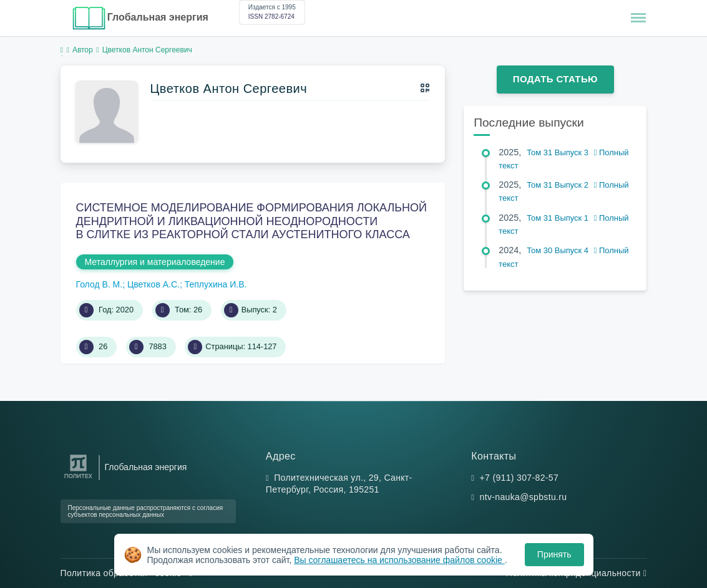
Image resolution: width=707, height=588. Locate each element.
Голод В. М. (100, 284)
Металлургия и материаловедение (155, 262)
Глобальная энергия (158, 17)
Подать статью (555, 79)
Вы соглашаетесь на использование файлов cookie (399, 560)
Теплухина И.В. (216, 284)
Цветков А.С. (154, 284)
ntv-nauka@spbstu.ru (524, 497)
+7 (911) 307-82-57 (519, 478)
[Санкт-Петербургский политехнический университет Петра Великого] (78, 479)
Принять (554, 554)
